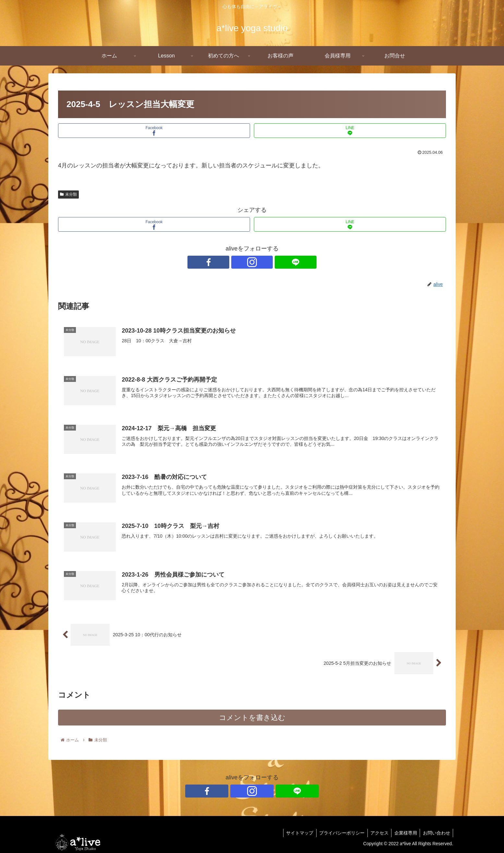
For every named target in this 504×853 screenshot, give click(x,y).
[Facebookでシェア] (154, 131)
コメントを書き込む (252, 719)
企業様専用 (404, 833)
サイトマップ (295, 833)
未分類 (68, 194)
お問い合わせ (436, 833)
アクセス (377, 833)
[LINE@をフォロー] (267, 262)
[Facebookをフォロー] (237, 262)
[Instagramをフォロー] (252, 262)
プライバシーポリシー (338, 833)
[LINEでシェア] (350, 131)
